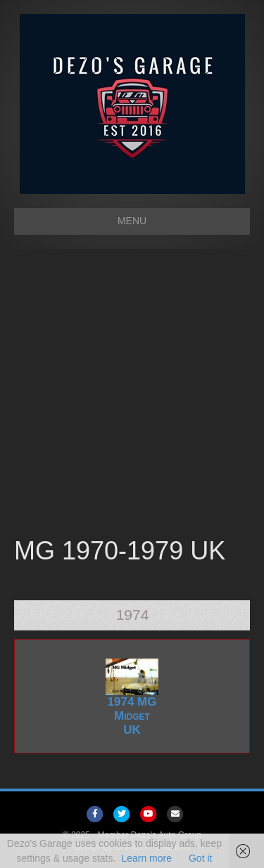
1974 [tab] (133, 615)
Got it (200, 858)
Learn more (146, 858)
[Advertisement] (132, 395)
